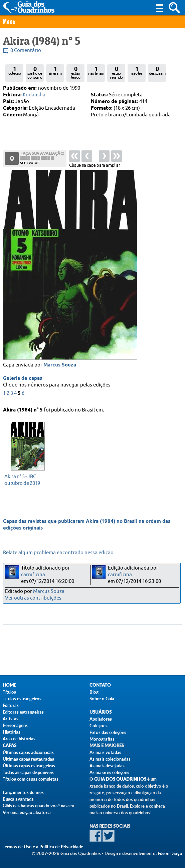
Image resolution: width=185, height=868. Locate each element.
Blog (94, 692)
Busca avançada (18, 799)
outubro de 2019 (26, 479)
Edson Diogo (170, 853)
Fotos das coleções (108, 732)
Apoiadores (101, 719)
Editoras (11, 705)
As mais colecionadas (110, 759)
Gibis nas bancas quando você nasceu (38, 806)
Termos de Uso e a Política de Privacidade (43, 847)
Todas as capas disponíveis (28, 772)
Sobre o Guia (102, 699)
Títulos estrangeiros (22, 699)
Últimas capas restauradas (28, 759)
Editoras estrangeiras (23, 712)
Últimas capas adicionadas (28, 752)
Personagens (15, 725)
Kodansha (34, 95)
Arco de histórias (19, 739)
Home (9, 685)
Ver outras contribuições (33, 598)
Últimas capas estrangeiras (29, 766)
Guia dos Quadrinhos (120, 779)
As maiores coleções (109, 772)
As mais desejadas (107, 766)
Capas (10, 745)
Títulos (9, 692)
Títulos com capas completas (31, 779)
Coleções (99, 726)
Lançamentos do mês (23, 792)
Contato (100, 685)
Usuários (101, 712)
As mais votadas (105, 752)
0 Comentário (26, 51)
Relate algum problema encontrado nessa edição (58, 553)
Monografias (102, 739)
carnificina (33, 575)
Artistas (11, 719)
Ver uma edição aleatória (27, 812)
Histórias (12, 732)
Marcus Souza (60, 366)
